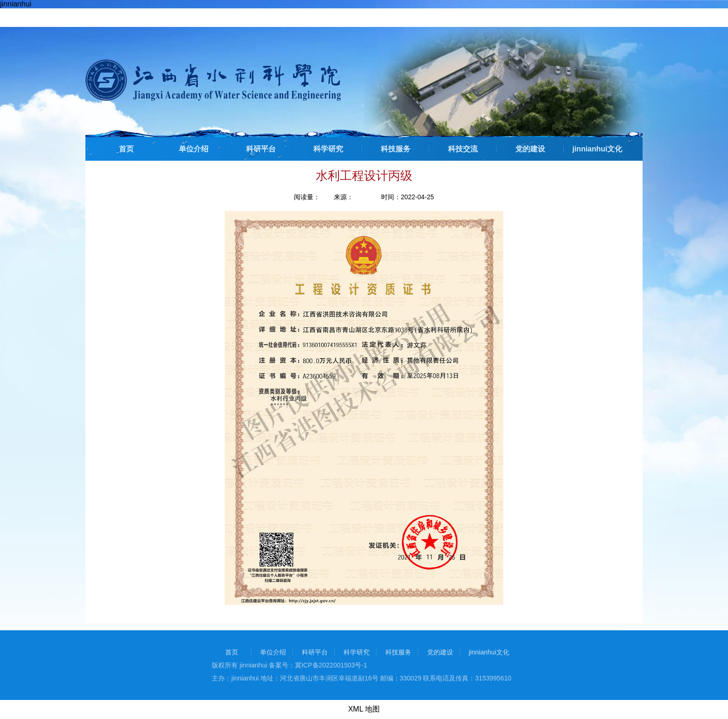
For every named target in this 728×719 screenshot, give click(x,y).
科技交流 (463, 149)
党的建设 (530, 149)
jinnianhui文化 (598, 149)
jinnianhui (16, 4)
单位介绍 (194, 149)
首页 (126, 149)
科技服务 (396, 149)
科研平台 (261, 149)
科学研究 (328, 149)
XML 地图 (364, 709)
